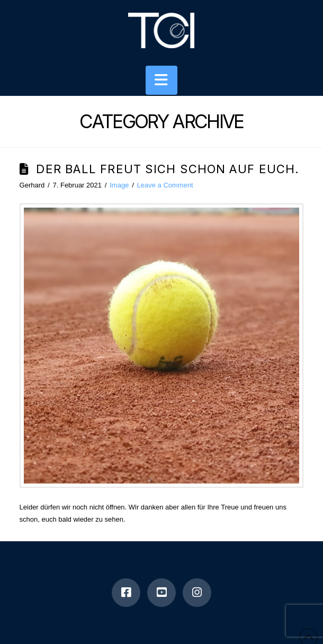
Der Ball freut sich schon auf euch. (168, 169)
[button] (161, 80)
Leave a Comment (165, 185)
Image (119, 185)
